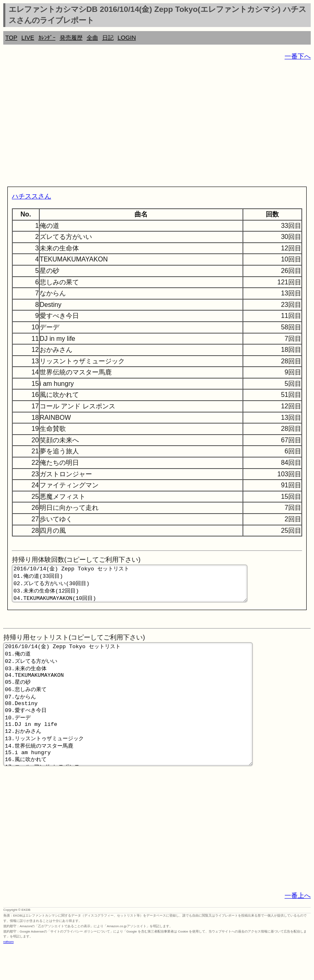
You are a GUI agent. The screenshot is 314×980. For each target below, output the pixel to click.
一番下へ (298, 56)
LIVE (28, 38)
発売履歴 (71, 38)
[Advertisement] (157, 125)
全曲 (92, 38)
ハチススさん (31, 196)
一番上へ (298, 927)
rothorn (8, 974)
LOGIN (127, 38)
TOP (11, 38)
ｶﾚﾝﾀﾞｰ (47, 38)
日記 (108, 38)
